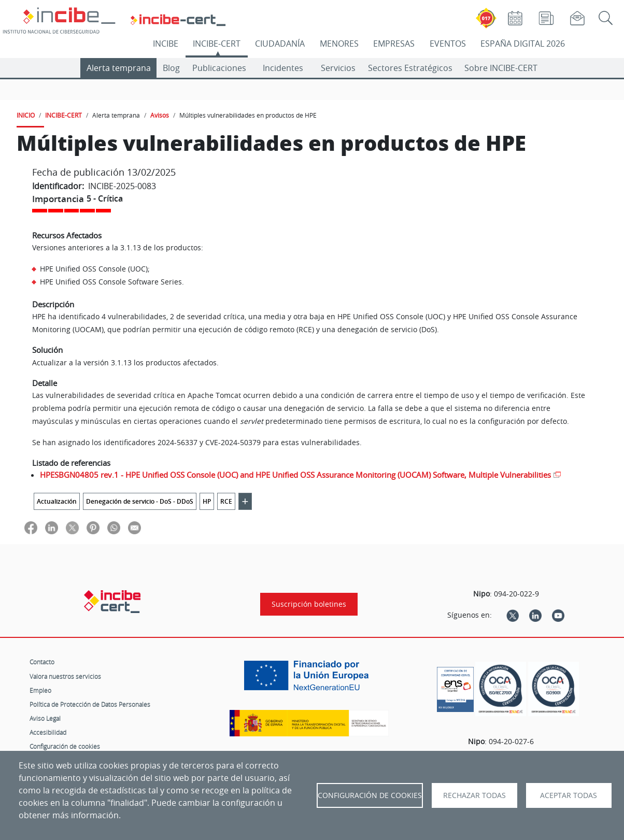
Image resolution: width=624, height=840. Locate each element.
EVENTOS (448, 44)
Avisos (160, 115)
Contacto (42, 662)
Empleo (40, 690)
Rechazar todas (474, 795)
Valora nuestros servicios (65, 676)
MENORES (339, 44)
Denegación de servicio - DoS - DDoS (140, 501)
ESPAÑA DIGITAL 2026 (523, 44)
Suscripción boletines (309, 604)
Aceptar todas (569, 795)
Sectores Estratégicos (410, 68)
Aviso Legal (45, 718)
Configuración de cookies (65, 746)
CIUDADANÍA (280, 44)
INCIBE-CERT (217, 44)
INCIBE (166, 44)
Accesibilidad (48, 732)
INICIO (26, 115)
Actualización (57, 501)
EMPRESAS (394, 44)
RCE (226, 501)
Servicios (338, 68)
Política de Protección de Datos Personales (90, 704)
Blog (171, 68)
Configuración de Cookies (370, 795)
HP (207, 501)
